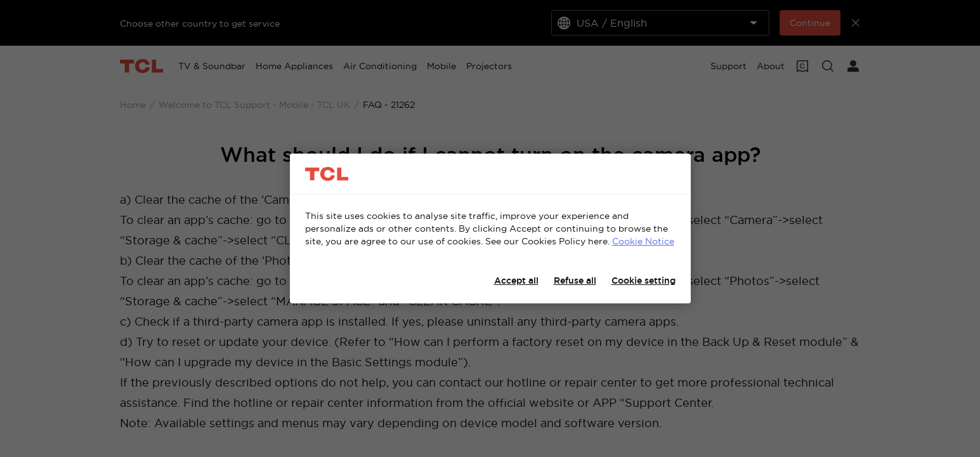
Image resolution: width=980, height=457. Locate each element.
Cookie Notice (643, 241)
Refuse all (575, 281)
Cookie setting (644, 281)
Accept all (516, 281)
